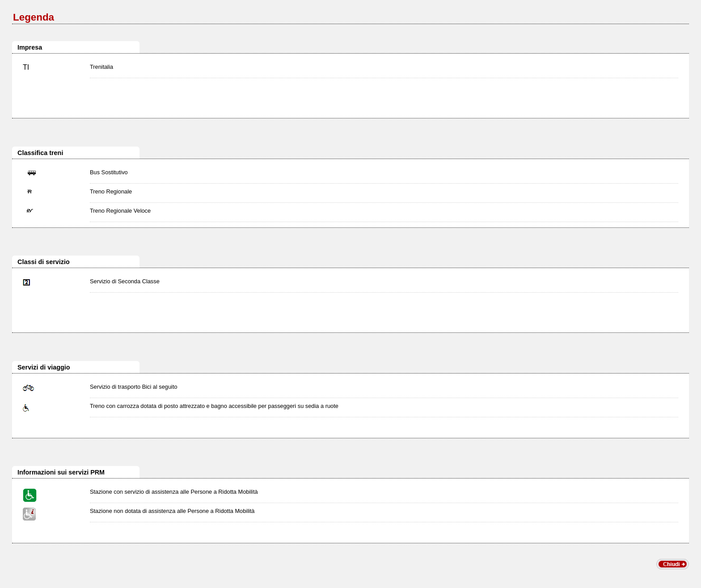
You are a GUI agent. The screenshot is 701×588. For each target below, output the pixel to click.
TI (26, 67)
